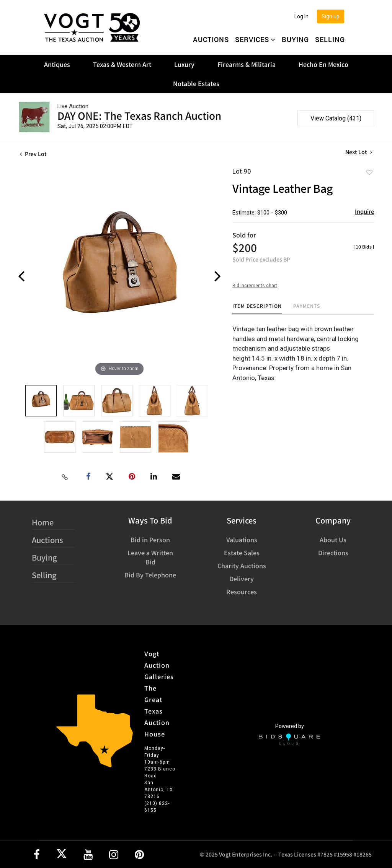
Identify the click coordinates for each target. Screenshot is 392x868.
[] (364, 246)
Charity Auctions (242, 566)
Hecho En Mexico (323, 64)
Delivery (242, 579)
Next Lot (359, 152)
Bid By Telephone (150, 575)
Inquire (364, 211)
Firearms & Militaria (247, 64)
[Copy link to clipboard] (65, 477)
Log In (301, 16)
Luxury (184, 64)
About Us (333, 540)
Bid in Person (150, 540)
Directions (333, 553)
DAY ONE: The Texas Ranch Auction (139, 115)
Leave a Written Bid (150, 557)
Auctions (211, 39)
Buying (295, 39)
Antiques (57, 64)
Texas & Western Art (122, 64)
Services (255, 39)
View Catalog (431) (336, 118)
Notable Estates (196, 83)
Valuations (242, 540)
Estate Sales (242, 553)
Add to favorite (369, 172)
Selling (330, 39)
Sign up (331, 16)
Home (43, 522)
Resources (242, 592)
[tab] (257, 309)
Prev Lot (33, 154)
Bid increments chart (255, 286)
